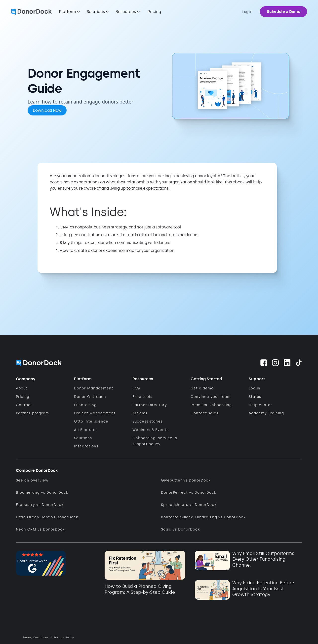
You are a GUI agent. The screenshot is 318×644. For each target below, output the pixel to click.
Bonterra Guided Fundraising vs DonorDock (203, 517)
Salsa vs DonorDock (180, 529)
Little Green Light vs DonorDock (47, 517)
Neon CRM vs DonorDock (40, 529)
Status (255, 397)
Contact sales (204, 413)
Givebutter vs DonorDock (186, 480)
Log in (255, 388)
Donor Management (94, 388)
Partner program (32, 413)
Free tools (142, 397)
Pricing (154, 12)
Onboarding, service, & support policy (155, 441)
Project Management (95, 413)
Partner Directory (150, 405)
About (22, 388)
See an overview (32, 480)
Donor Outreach (90, 397)
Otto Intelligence (91, 421)
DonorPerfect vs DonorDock (188, 493)
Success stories (148, 421)
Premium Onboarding (211, 405)
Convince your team (211, 397)
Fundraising (85, 405)
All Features (86, 430)
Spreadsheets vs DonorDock (189, 505)
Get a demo (202, 388)
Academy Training (266, 413)
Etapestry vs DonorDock (40, 505)
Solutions (83, 438)
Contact (24, 405)
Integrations (86, 446)
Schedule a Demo (283, 12)
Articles (140, 413)
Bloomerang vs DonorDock (42, 493)
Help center (260, 405)
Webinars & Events (151, 430)
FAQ (136, 388)
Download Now (47, 110)
